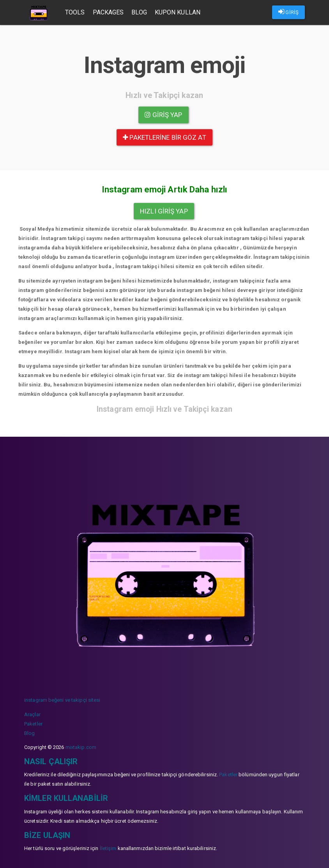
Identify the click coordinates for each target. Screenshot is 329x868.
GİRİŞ (288, 12)
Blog (139, 12)
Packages (109, 12)
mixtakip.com (81, 747)
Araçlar (32, 714)
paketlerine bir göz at (164, 137)
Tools (75, 12)
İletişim (108, 848)
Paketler (33, 724)
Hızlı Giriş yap (164, 211)
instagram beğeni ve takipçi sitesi (62, 700)
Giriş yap (163, 115)
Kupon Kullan (178, 12)
